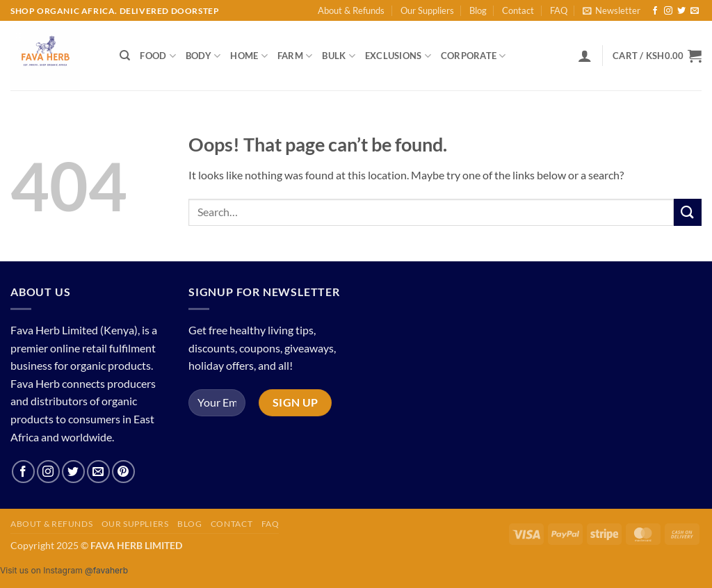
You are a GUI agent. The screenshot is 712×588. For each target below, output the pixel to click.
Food (157, 56)
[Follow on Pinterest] (123, 472)
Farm (295, 56)
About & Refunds (351, 10)
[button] (612, 10)
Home (249, 56)
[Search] (125, 56)
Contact (518, 10)
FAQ (559, 10)
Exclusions (398, 56)
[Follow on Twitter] (681, 11)
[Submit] (688, 212)
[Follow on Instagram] (668, 11)
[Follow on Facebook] (655, 11)
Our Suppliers (427, 10)
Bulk (338, 56)
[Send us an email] (695, 11)
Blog (478, 10)
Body (203, 56)
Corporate (474, 56)
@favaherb (106, 570)
